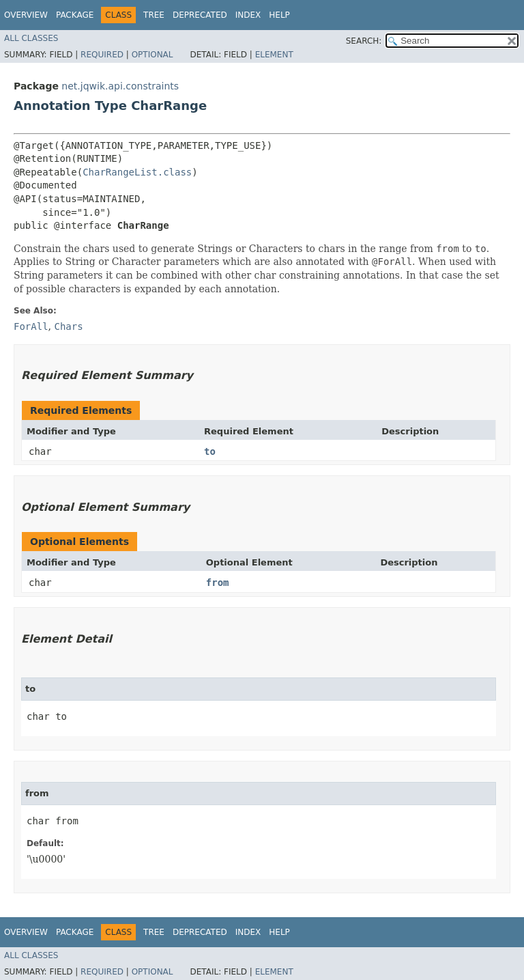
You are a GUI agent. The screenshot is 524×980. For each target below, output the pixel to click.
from (218, 583)
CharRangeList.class (137, 172)
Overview (26, 15)
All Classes (31, 38)
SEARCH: (364, 41)
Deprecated (200, 15)
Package (75, 15)
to (210, 451)
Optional (152, 55)
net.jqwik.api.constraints (120, 86)
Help (279, 15)
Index (248, 15)
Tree (154, 15)
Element (274, 55)
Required (102, 55)
